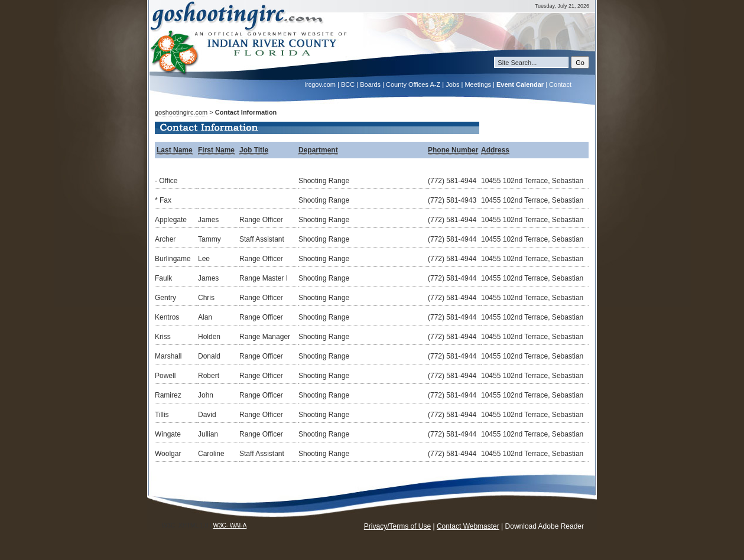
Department (318, 150)
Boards (370, 84)
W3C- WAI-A (230, 525)
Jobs (452, 84)
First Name (216, 150)
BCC (348, 84)
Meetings (478, 84)
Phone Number (453, 150)
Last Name (175, 150)
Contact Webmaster (468, 526)
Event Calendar (520, 84)
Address (495, 150)
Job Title (254, 150)
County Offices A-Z (413, 84)
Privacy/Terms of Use (397, 526)
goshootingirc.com (181, 112)
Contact (560, 84)
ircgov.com (320, 84)
